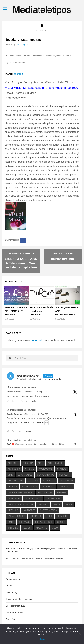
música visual (38, 56)
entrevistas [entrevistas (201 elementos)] (66, 481)
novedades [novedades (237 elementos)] (29, 510)
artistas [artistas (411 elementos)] (29, 469)
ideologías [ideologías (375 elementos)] (14, 498)
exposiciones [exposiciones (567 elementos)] (30, 487)
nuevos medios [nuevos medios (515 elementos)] (48, 510)
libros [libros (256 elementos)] (56, 504)
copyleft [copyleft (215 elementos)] (64, 475)
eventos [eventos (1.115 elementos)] (13, 487)
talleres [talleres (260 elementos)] (13, 528)
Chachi (42, 639)
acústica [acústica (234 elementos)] (28, 463)
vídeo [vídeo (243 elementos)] (55, 528)
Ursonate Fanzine (14, 612)
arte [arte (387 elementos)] (41, 463)
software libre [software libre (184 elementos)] (44, 522)
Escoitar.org (11, 592)
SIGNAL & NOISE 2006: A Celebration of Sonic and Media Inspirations (21, 263)
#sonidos (38, 423)
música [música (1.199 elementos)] (69, 504)
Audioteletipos (14, 56)
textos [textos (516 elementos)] (27, 528)
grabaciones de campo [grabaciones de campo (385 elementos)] (21, 493)
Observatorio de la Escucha (19, 599)
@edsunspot (28, 392)
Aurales (9, 586)
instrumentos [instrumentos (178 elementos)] (53, 498)
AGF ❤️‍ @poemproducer (19, 444)
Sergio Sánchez (14, 414)
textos (59, 56)
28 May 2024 (58, 444)
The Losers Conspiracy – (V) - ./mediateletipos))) (29, 548)
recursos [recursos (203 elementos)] (63, 516)
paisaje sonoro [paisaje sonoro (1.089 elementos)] (16, 516)
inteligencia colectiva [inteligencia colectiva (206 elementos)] (20, 504)
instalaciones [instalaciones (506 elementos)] (33, 498)
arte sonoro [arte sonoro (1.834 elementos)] (55, 463)
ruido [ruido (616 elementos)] (11, 522)
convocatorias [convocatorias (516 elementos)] (46, 475)
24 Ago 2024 (44, 414)
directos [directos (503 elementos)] (33, 481)
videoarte (67, 56)
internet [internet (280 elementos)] (43, 504)
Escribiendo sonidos (53, 558)
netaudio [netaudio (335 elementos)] (13, 510)
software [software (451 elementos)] (25, 522)
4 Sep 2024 (42, 392)
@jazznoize (29, 414)
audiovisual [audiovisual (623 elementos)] (46, 469)
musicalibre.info (63, 259)
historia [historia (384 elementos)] (61, 493)
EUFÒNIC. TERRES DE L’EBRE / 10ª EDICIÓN (16, 311)
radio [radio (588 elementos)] (49, 516)
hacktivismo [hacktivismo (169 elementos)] (45, 493)
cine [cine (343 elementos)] (10, 475)
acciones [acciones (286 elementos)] (13, 463)
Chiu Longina (22, 44)
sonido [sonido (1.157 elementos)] (61, 522)
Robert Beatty (14, 392)
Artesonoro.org (13, 579)
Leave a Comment (17, 63)
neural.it (18, 74)
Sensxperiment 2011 (15, 606)
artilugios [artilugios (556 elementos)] (14, 469)
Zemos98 (10, 619)
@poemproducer (41, 444)
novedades (50, 56)
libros (29, 56)
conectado (37, 340)
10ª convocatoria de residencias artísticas (41, 311)
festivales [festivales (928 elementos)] (48, 487)
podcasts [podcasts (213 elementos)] (36, 516)
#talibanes (26, 423)
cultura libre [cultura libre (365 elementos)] (15, 481)
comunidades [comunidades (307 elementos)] (25, 475)
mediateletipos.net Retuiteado (23, 387)
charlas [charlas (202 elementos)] (62, 469)
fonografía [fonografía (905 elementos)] (65, 487)
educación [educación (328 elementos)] (49, 481)
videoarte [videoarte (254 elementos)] (41, 528)
